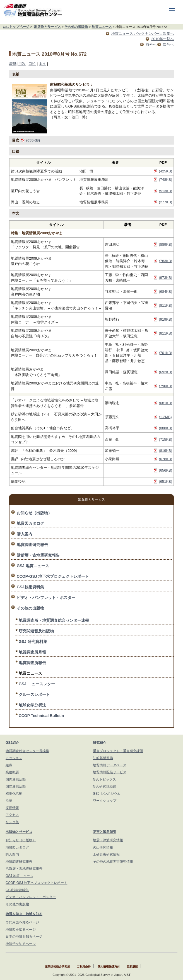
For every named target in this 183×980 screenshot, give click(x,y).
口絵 (32, 64)
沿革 (9, 801)
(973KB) (165, 278)
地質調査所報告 (32, 663)
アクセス (12, 815)
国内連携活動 (16, 779)
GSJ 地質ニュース (33, 566)
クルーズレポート (34, 694)
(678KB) (165, 459)
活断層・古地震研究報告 (38, 555)
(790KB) (165, 386)
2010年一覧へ (162, 39)
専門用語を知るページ (22, 922)
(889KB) (165, 244)
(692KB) (165, 372)
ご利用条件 (84, 966)
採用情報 (12, 808)
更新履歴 (132, 966)
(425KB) (165, 171)
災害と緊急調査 (105, 832)
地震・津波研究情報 (108, 840)
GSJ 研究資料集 (33, 642)
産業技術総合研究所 (57, 966)
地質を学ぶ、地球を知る (24, 914)
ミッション (14, 758)
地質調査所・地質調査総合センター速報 (54, 620)
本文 (42, 64)
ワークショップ (105, 801)
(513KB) (165, 191)
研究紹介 (100, 743)
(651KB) (165, 482)
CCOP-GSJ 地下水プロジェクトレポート (53, 576)
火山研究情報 (103, 847)
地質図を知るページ (21, 930)
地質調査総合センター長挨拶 (27, 751)
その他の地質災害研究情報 (113, 862)
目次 (22, 64)
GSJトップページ (16, 27)
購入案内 (25, 534)
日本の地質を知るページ (24, 937)
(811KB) (165, 305)
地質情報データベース (110, 765)
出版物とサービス (47, 27)
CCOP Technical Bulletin (41, 716)
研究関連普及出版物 (36, 631)
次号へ (168, 44)
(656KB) (165, 470)
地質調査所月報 (32, 652)
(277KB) (165, 202)
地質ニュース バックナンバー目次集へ (143, 34)
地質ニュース (102, 27)
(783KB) (165, 261)
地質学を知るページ (21, 944)
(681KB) (165, 403)
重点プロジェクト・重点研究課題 (118, 751)
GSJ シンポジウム (107, 794)
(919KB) (165, 319)
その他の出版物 (76, 27)
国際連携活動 (16, 786)
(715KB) (165, 439)
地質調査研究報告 (32, 545)
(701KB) (165, 353)
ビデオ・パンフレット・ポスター (46, 598)
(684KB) (165, 292)
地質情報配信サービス (110, 772)
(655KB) (33, 140)
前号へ (151, 44)
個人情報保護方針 (109, 966)
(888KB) (165, 428)
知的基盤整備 (103, 758)
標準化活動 (14, 794)
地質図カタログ (30, 523)
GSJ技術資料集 (30, 587)
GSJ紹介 (12, 743)
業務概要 (12, 772)
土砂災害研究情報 (106, 854)
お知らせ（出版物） (34, 513)
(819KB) (165, 451)
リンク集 (12, 822)
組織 (9, 765)
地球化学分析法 (32, 705)
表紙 (13, 64)
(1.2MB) (165, 417)
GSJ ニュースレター (37, 684)
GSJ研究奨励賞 (104, 786)
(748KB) (165, 180)
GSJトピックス (104, 779)
